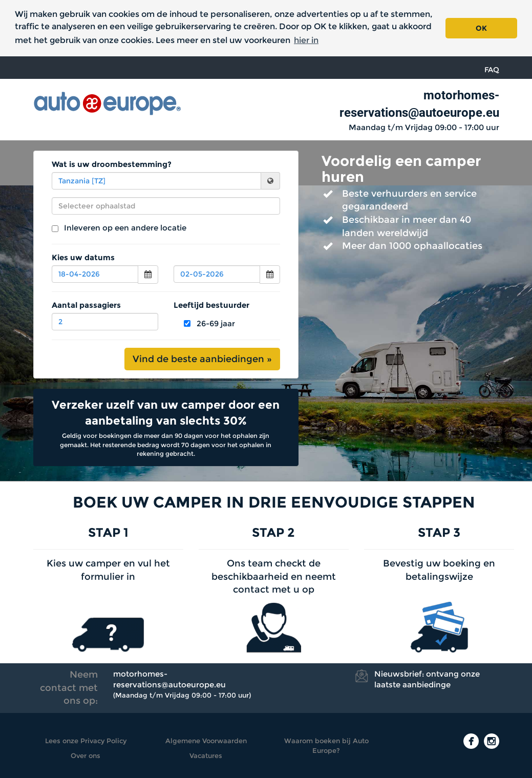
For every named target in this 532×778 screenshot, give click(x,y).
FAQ (492, 70)
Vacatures (206, 755)
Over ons (86, 755)
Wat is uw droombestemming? (112, 164)
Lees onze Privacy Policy (86, 741)
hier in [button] (306, 40)
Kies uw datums (83, 257)
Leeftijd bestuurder (211, 305)
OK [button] (481, 28)
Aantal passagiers (86, 305)
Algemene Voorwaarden (206, 741)
